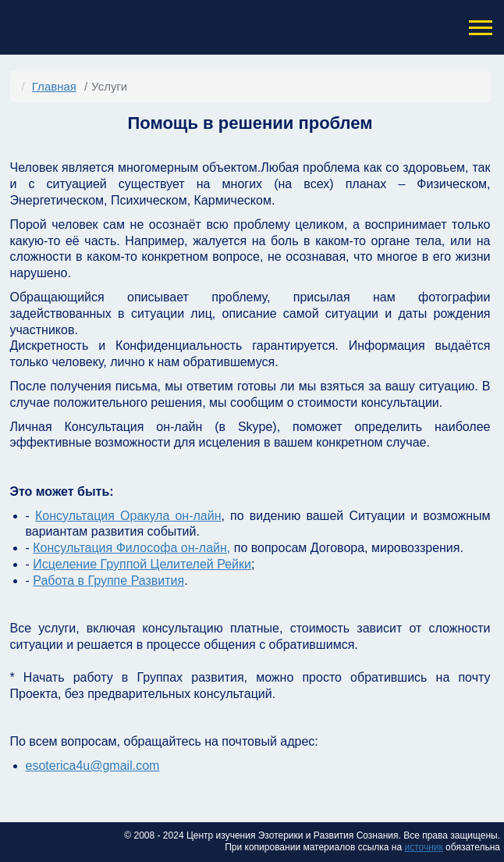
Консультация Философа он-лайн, (131, 548)
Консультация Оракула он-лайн (128, 516)
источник (423, 847)
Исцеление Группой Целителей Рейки (142, 564)
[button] (479, 28)
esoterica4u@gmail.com (93, 766)
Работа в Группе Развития (108, 581)
